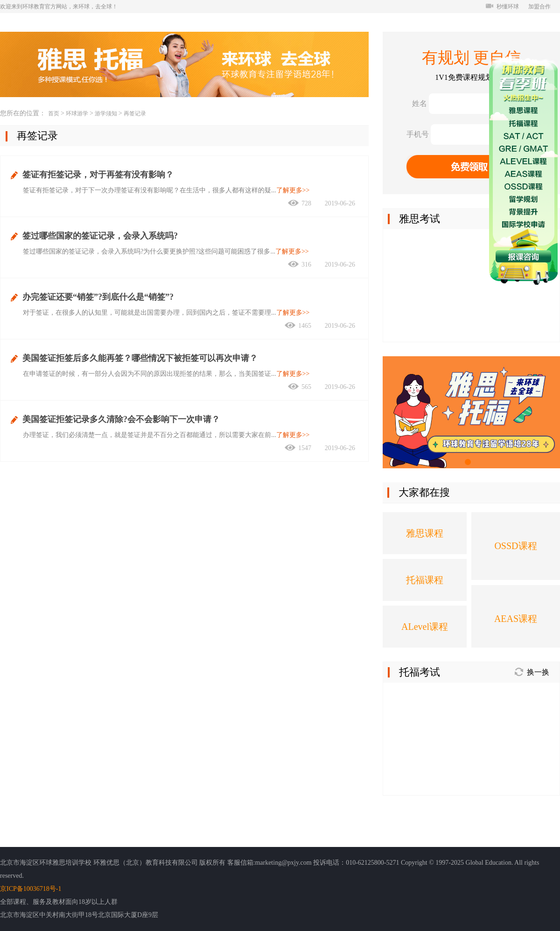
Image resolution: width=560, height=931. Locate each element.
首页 (54, 113)
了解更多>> (293, 190)
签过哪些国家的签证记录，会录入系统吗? (100, 236)
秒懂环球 (502, 7)
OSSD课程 (515, 546)
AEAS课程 (516, 619)
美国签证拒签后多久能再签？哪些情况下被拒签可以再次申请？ (140, 358)
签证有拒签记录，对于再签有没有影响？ (98, 175)
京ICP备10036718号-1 (31, 889)
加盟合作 (539, 7)
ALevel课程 (425, 627)
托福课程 (425, 580)
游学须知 (106, 113)
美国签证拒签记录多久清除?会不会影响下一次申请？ (121, 419)
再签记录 (135, 113)
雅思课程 (425, 533)
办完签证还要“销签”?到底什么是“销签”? (98, 297)
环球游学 (77, 113)
